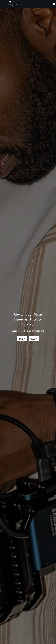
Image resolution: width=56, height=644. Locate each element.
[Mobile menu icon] (54, 4)
